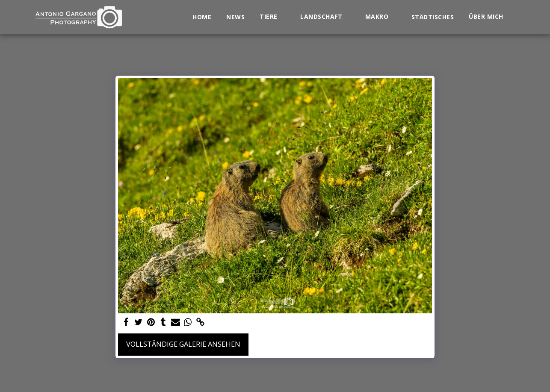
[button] (272, 17)
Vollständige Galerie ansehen (183, 344)
